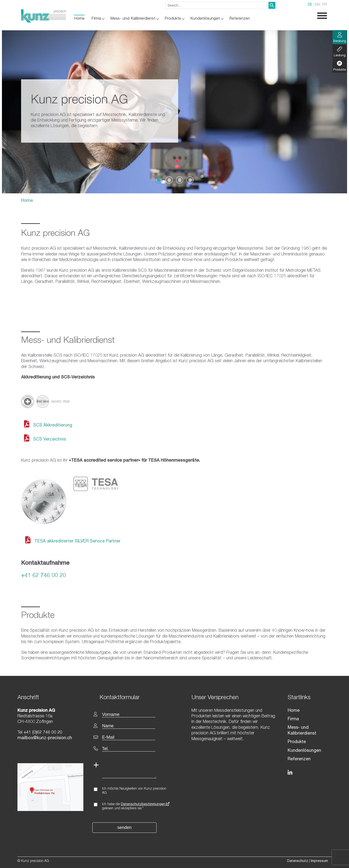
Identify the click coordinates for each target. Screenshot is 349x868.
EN (317, 5)
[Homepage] (44, 22)
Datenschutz (298, 861)
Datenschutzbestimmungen (145, 804)
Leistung (340, 52)
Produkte (173, 19)
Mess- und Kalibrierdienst (133, 19)
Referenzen (240, 19)
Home (79, 19)
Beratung (340, 38)
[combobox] (216, 5)
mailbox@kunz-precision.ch (45, 738)
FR (325, 5)
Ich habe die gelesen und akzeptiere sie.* (136, 807)
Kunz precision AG (55, 234)
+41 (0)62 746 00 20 (42, 733)
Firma (96, 19)
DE (310, 5)
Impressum (319, 861)
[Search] (272, 5)
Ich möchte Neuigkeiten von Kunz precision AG (134, 791)
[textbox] (135, 697)
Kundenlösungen (205, 19)
